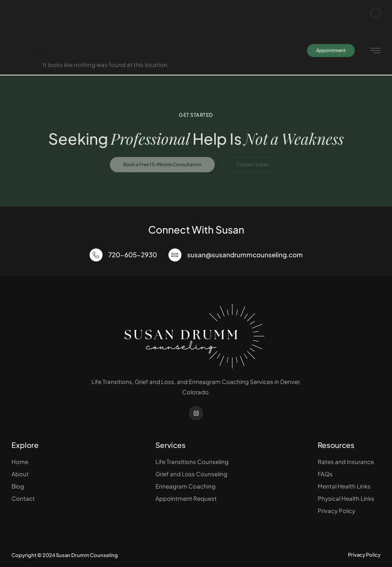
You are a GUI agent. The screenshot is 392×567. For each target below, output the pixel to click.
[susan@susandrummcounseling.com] (175, 255)
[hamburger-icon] (375, 51)
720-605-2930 (34, 13)
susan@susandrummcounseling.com (111, 13)
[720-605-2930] (96, 255)
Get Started (196, 115)
